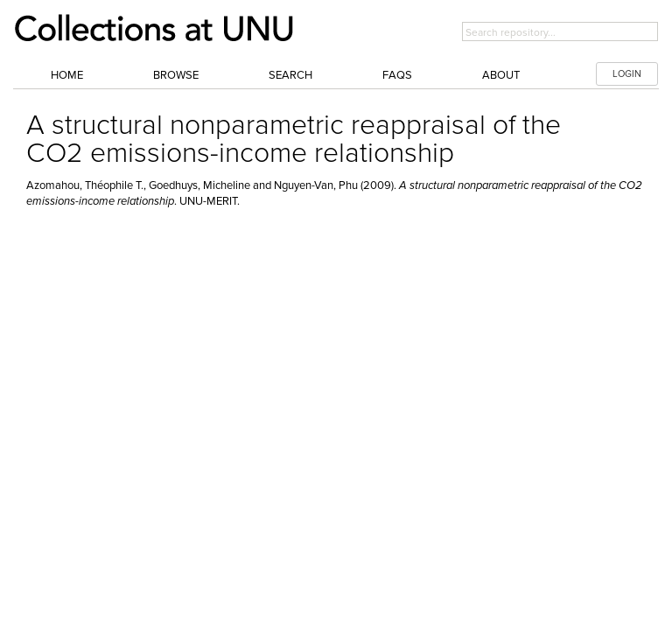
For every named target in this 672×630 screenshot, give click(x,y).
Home (67, 75)
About (501, 75)
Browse (176, 75)
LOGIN (627, 74)
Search (290, 75)
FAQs (397, 75)
